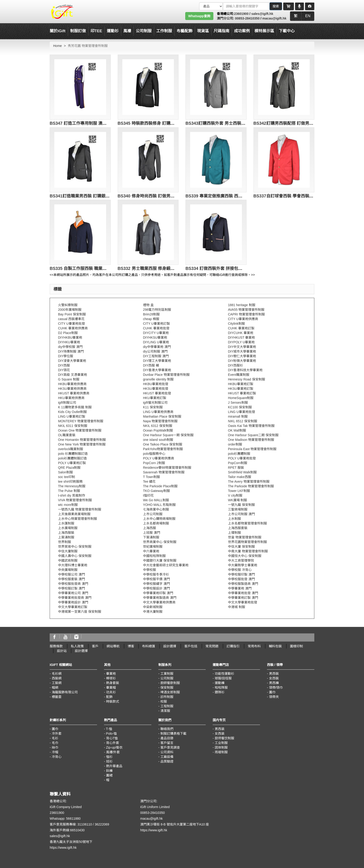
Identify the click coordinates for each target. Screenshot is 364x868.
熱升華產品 (114, 766)
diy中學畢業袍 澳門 (157, 347)
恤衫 (109, 757)
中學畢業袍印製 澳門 (158, 593)
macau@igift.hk (274, 18)
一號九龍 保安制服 (241, 505)
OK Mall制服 (237, 430)
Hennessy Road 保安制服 (247, 379)
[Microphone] (299, 6)
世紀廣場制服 (153, 547)
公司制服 (167, 678)
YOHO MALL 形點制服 (159, 505)
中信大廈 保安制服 (241, 547)
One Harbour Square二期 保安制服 (253, 435)
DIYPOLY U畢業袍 (241, 342)
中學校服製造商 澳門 (243, 584)
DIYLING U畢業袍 (156, 342)
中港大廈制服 (153, 612)
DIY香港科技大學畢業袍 (245, 370)
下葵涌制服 (151, 537)
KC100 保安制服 (240, 407)
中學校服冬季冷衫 (156, 574)
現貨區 (203, 31)
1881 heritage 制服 (242, 305)
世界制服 (65, 542)
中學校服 (149, 570)
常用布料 (254, 646)
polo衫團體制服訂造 (72, 458)
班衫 (109, 761)
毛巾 (55, 743)
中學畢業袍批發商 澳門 (75, 598)
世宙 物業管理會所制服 (245, 537)
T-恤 (109, 729)
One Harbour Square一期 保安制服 (168, 435)
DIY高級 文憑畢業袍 (73, 375)
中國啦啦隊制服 (154, 556)
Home (57, 46)
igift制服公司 (67, 403)
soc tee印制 (67, 477)
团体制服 (221, 747)
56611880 (73, 819)
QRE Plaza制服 (69, 468)
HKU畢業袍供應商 (71, 398)
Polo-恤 (112, 734)
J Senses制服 (238, 403)
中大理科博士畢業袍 (73, 565)
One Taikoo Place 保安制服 (163, 444)
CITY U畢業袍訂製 (156, 324)
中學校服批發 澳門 (241, 579)
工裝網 (57, 683)
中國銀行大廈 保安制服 (160, 560)
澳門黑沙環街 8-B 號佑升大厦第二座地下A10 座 (175, 824)
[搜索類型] (211, 6)
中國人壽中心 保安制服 (75, 556)
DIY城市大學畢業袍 (242, 351)
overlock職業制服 (71, 449)
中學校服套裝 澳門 (71, 579)
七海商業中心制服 (156, 509)
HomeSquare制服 (241, 398)
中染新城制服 (153, 607)
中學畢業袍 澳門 (240, 588)
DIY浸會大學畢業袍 (72, 361)
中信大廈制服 (68, 551)
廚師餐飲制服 (170, 683)
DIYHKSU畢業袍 (155, 337)
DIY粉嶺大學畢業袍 (242, 361)
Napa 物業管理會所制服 (160, 421)
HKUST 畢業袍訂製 (242, 393)
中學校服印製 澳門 (241, 574)
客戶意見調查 (170, 747)
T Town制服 (151, 477)
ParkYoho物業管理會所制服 (163, 449)
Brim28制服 (151, 314)
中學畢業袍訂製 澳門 (243, 598)
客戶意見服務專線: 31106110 (71, 824)
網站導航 (113, 646)
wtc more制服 (68, 505)
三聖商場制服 (238, 509)
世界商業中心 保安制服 (160, 542)
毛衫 (55, 738)
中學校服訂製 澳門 (71, 588)
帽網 (55, 688)
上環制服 (234, 533)
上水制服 (234, 519)
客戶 (95, 646)
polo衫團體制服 (239, 454)
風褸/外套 (113, 752)
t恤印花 (148, 495)
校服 (164, 701)
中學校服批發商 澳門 (73, 584)
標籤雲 (57, 697)
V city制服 (235, 495)
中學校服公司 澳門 (71, 574)
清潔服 (165, 711)
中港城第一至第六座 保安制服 (80, 612)
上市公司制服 (153, 514)
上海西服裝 (66, 533)
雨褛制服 (221, 752)
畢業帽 (111, 688)
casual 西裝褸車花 (71, 319)
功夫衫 (111, 692)
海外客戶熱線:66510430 (67, 830)
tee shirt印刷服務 (70, 481)
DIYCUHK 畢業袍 (241, 333)
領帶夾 (274, 697)
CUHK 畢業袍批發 (156, 328)
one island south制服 (158, 440)
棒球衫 (111, 678)
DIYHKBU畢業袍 (70, 337)
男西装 (220, 729)
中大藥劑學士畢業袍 (243, 565)
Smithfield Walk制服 (242, 472)
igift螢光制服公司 (155, 403)
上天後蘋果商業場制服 (74, 514)
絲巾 (55, 747)
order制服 (235, 444)
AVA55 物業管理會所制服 (246, 310)
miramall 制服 (238, 416)
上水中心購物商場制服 (159, 519)
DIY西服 (64, 365)
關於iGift (58, 31)
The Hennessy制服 (72, 486)
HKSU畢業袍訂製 (241, 389)
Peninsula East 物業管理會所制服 (252, 449)
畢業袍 (111, 674)
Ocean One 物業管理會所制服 (80, 430)
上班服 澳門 (152, 533)
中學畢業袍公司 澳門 (73, 593)
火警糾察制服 (68, 305)
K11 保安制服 (153, 407)
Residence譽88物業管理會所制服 (167, 468)
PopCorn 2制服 (154, 463)
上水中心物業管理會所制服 (78, 519)
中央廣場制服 (68, 570)
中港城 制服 (237, 607)
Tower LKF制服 (239, 491)
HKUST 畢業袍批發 (157, 393)
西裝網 (57, 678)
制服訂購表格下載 (173, 734)
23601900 (241, 14)
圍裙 (109, 775)
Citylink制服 (236, 324)
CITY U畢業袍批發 (71, 324)
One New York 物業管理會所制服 (82, 444)
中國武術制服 (68, 560)
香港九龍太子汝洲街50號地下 (71, 842)
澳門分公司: (226, 18)
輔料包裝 (275, 646)
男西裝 (274, 674)
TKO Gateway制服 (156, 491)
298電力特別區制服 (157, 310)
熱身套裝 (113, 683)
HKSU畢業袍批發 (156, 389)
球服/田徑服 (223, 678)
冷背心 (57, 757)
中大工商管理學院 (241, 560)
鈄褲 (109, 771)
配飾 (109, 697)
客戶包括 (191, 646)
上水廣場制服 (68, 528)
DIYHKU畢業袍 (69, 342)
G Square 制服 (69, 379)
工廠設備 (167, 757)
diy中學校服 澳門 (70, 347)
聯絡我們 (167, 729)
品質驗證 (167, 761)
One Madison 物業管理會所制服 (251, 440)
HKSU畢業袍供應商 (72, 389)
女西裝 (274, 678)
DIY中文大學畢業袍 (242, 347)
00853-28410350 (247, 18)
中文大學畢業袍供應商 (159, 602)
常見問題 (212, 646)
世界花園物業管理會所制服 (247, 542)
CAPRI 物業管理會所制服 (246, 314)
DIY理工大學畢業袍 (157, 361)
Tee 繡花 (149, 481)
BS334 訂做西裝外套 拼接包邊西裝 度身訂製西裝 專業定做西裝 (244, 269)
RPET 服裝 (236, 468)
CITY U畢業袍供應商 (243, 319)
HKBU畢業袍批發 (156, 384)
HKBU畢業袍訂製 (241, 384)
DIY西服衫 (236, 365)
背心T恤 (112, 738)
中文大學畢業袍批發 (243, 602)
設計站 (62, 651)
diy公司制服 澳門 (155, 351)
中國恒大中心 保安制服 (245, 556)
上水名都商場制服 (156, 523)
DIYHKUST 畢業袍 (241, 337)
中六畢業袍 (151, 551)
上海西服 (149, 528)
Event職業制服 (239, 375)
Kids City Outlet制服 (72, 412)
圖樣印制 (296, 646)
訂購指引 (233, 646)
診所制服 (167, 697)
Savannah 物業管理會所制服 (164, 472)
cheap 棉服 (151, 319)
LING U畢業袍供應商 (158, 412)
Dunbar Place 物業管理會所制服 (166, 375)
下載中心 (287, 31)
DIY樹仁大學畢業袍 (242, 356)
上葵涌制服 (66, 537)
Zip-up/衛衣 (114, 747)
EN (308, 16)
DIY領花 (64, 370)
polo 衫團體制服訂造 (73, 454)
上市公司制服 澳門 (241, 514)
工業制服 (167, 674)
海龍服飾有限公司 (65, 692)
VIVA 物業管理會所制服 (75, 500)
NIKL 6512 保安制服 (243, 421)
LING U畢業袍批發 (242, 412)
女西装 (220, 734)
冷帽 (55, 752)
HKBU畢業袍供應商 (72, 384)
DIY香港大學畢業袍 (157, 370)
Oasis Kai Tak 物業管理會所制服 (251, 426)
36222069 (102, 824)
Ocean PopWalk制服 (158, 430)
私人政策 (77, 646)
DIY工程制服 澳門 (156, 356)
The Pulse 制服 (69, 491)
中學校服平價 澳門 (156, 579)
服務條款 (56, 646)
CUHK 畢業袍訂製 (241, 328)
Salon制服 (65, 472)
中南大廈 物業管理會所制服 (248, 551)
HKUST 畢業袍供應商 (74, 393)
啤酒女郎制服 (170, 692)
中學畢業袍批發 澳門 (243, 593)
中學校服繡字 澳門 (156, 584)
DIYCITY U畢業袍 (156, 333)
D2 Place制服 (68, 333)
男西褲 (274, 683)
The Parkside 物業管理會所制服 (251, 486)
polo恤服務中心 (154, 454)
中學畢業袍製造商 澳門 (160, 598)
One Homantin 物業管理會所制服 (82, 440)
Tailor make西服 (240, 477)
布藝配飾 (185, 31)
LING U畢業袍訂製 (72, 416)
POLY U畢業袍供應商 (159, 458)
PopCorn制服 (238, 463)
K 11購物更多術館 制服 (75, 407)
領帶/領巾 (276, 688)
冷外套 (57, 734)
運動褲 (220, 683)
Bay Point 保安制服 (72, 314)
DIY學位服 (66, 356)
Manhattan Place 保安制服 (162, 416)
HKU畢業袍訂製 (155, 398)
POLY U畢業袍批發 (242, 458)
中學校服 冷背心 (240, 570)
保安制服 (167, 688)
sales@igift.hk (262, 14)
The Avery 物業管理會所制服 (249, 481)
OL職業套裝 (67, 435)
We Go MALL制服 (156, 500)
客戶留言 (167, 743)
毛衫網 (57, 674)
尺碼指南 (221, 31)
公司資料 (167, 752)
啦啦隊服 (221, 688)
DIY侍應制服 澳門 (71, 351)
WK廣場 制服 (237, 500)
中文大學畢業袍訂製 (73, 607)
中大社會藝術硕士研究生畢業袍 (166, 565)
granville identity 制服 (158, 379)
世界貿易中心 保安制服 (75, 547)
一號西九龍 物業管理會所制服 (80, 509)
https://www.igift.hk (63, 848)
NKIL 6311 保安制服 (73, 426)
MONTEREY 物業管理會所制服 (81, 421)
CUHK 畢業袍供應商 (73, 328)
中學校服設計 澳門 (156, 588)
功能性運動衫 (224, 674)
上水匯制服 (66, 523)
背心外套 (113, 743)
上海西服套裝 (238, 528)
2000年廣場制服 (70, 310)
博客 (131, 646)
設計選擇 (170, 646)
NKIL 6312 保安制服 (158, 426)
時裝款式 (113, 701)
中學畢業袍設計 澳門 (73, 602)
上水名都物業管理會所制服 (247, 523)
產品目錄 (167, 738)
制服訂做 (78, 31)
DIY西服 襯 (151, 365)
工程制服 (167, 706)
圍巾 (272, 692)
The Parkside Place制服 (160, 486)
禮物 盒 (148, 305)
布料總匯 (149, 646)
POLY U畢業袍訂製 (72, 463)
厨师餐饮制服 (224, 738)
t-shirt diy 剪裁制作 (72, 495)
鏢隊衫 (220, 692)
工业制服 (221, 743)
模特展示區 (264, 31)
